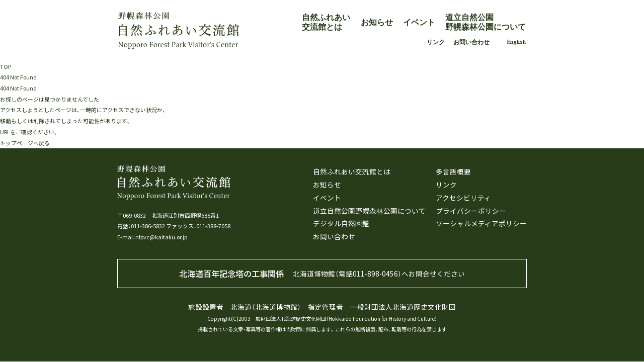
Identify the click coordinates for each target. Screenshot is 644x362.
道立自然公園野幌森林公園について (486, 22)
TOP (6, 66)
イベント (419, 22)
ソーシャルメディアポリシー (481, 223)
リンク (436, 42)
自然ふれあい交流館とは (326, 22)
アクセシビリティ (463, 198)
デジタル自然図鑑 (341, 223)
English (516, 41)
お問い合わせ (471, 42)
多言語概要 (453, 171)
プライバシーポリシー (471, 211)
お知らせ (377, 22)
